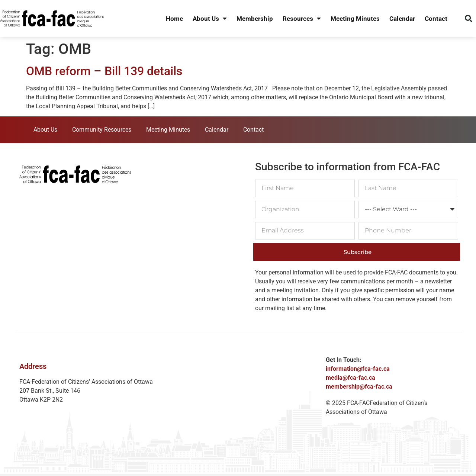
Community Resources (102, 130)
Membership (255, 19)
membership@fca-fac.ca (359, 387)
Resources (302, 19)
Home (174, 19)
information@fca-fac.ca (358, 369)
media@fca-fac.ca (350, 378)
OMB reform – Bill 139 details (104, 71)
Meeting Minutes (355, 19)
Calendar (402, 19)
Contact (436, 19)
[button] (469, 19)
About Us (210, 19)
